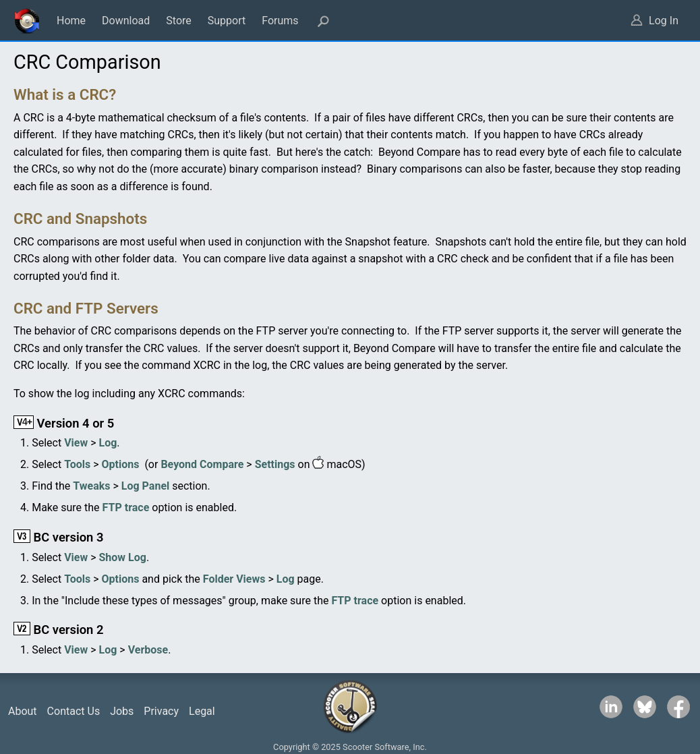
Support (227, 21)
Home (71, 21)
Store (178, 21)
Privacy (161, 711)
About (23, 711)
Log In (664, 21)
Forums (280, 21)
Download (126, 21)
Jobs (122, 711)
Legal (202, 711)
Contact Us (74, 711)
